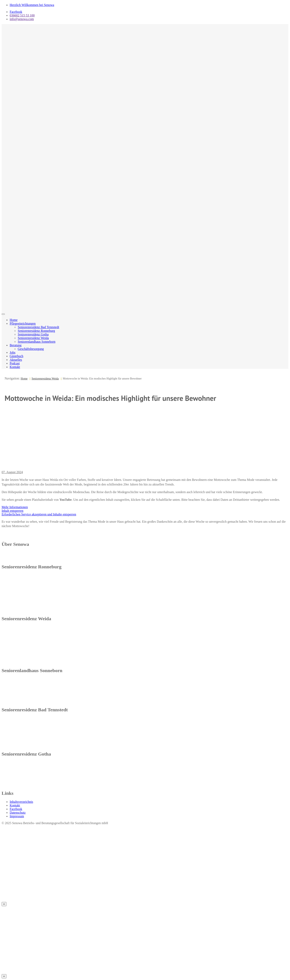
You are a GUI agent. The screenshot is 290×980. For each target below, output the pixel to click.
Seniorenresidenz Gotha (33, 334)
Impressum (17, 816)
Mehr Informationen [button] (15, 507)
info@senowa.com (22, 19)
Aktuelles (16, 360)
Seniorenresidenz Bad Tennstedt (38, 327)
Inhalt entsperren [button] (12, 511)
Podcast (15, 363)
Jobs (12, 352)
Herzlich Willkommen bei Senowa (32, 5)
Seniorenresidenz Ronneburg (36, 331)
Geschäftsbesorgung (31, 349)
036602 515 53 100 (22, 15)
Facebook (16, 12)
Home (14, 320)
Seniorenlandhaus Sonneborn (37, 342)
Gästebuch (17, 356)
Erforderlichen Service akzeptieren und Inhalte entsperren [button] (39, 514)
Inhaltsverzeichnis (21, 802)
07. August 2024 (12, 472)
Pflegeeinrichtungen (23, 323)
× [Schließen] (4, 904)
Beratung (16, 345)
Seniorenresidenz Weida (33, 338)
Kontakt (15, 367)
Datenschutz (18, 813)
